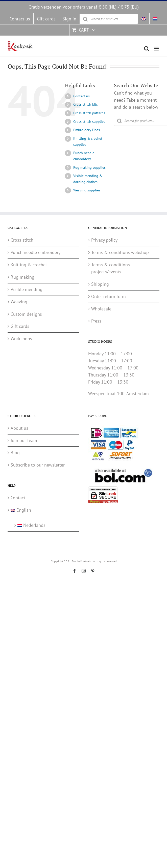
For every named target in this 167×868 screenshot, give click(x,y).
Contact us (81, 96)
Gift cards (20, 326)
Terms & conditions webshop (120, 252)
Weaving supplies (87, 190)
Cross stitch (22, 240)
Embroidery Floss (87, 130)
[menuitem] (144, 19)
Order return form (109, 296)
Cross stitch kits (86, 104)
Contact (18, 498)
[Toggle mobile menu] (157, 49)
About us (19, 428)
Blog (15, 453)
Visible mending (27, 289)
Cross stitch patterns (89, 113)
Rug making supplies (89, 167)
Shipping (100, 284)
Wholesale (101, 309)
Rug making (22, 277)
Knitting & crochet (29, 265)
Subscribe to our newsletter (38, 465)
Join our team (24, 440)
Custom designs (26, 314)
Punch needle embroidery (35, 252)
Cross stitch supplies (89, 122)
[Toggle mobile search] (147, 49)
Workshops (21, 339)
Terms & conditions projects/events (111, 268)
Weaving (19, 302)
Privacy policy (104, 240)
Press (96, 321)
